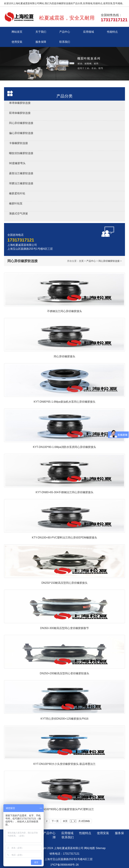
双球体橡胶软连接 (20, 113)
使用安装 (17, 42)
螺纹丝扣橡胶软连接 (21, 153)
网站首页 (17, 32)
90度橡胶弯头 (17, 163)
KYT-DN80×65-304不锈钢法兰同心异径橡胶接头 (64, 492)
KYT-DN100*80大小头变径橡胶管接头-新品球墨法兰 (65, 764)
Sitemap (101, 848)
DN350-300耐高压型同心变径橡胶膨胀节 (64, 628)
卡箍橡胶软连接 (18, 143)
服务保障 (41, 42)
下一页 (55, 821)
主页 (81, 261)
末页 (65, 821)
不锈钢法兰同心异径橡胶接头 (64, 311)
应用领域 (89, 32)
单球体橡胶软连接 (20, 103)
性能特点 (112, 32)
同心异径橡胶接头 (64, 356)
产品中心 (65, 32)
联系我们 (65, 42)
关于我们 (41, 32)
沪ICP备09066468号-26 (65, 865)
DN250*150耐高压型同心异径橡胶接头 (65, 583)
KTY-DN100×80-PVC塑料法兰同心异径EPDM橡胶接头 (64, 538)
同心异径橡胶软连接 (21, 123)
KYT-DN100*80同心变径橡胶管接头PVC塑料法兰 (64, 809)
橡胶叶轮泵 (16, 204)
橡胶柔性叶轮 (17, 193)
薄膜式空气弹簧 (18, 214)
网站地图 (90, 848)
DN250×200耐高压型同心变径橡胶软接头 (64, 673)
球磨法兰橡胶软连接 (21, 183)
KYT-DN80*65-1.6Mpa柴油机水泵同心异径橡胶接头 (64, 402)
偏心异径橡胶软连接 (21, 133)
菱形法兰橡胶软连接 (21, 173)
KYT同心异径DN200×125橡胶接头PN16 (65, 719)
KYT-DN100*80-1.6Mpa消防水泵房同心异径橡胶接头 (64, 447)
